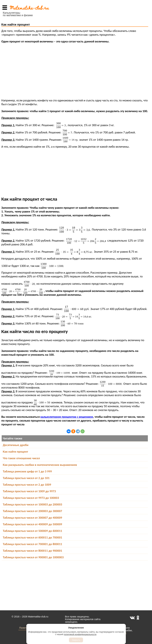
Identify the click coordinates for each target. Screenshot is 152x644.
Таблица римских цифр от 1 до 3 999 (27, 471)
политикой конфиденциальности (80, 634)
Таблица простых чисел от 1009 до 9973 (29, 491)
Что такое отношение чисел (21, 458)
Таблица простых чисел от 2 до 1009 (27, 485)
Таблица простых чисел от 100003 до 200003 (32, 504)
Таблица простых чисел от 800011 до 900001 (32, 551)
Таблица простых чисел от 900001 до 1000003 (33, 557)
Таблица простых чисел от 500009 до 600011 (32, 531)
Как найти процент (15, 452)
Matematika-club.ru (29, 8)
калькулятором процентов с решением (67, 417)
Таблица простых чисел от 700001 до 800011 (32, 544)
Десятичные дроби (16, 445)
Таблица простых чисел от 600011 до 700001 (32, 537)
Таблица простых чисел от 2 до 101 (26, 478)
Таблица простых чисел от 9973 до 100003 (31, 498)
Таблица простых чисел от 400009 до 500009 (32, 524)
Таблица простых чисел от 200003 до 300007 (32, 511)
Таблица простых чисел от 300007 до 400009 (32, 518)
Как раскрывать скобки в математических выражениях (40, 465)
